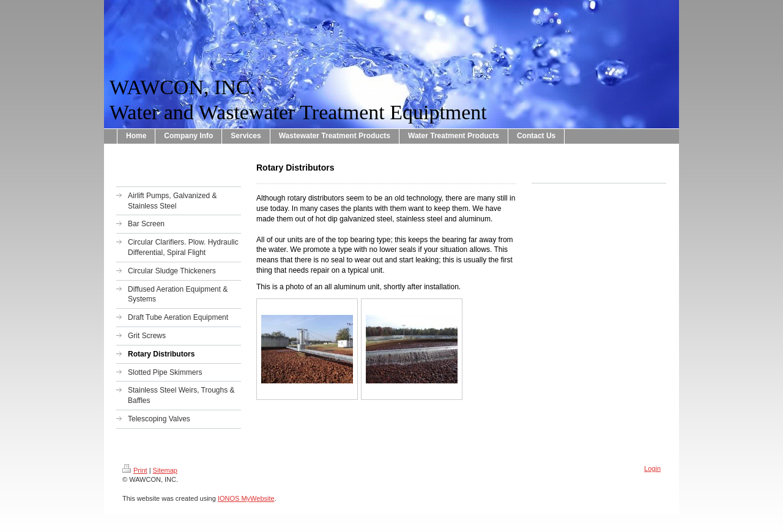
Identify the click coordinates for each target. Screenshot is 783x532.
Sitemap (165, 470)
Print (135, 470)
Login (652, 468)
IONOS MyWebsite (246, 498)
